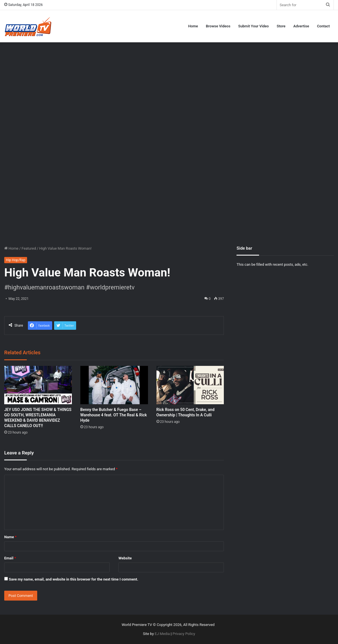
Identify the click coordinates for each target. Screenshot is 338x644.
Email (10, 558)
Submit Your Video (253, 26)
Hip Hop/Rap (16, 260)
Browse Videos (218, 26)
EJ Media (162, 634)
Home (193, 26)
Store (281, 26)
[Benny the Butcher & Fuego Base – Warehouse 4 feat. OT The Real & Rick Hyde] (114, 385)
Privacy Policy (184, 634)
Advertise (301, 26)
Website (125, 558)
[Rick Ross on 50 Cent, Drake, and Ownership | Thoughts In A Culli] (190, 385)
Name (10, 537)
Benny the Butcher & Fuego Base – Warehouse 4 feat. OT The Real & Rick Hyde (114, 415)
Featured (29, 248)
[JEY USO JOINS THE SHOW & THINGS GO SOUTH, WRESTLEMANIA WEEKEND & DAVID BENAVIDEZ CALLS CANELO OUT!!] (38, 385)
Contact (323, 26)
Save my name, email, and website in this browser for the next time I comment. (73, 579)
